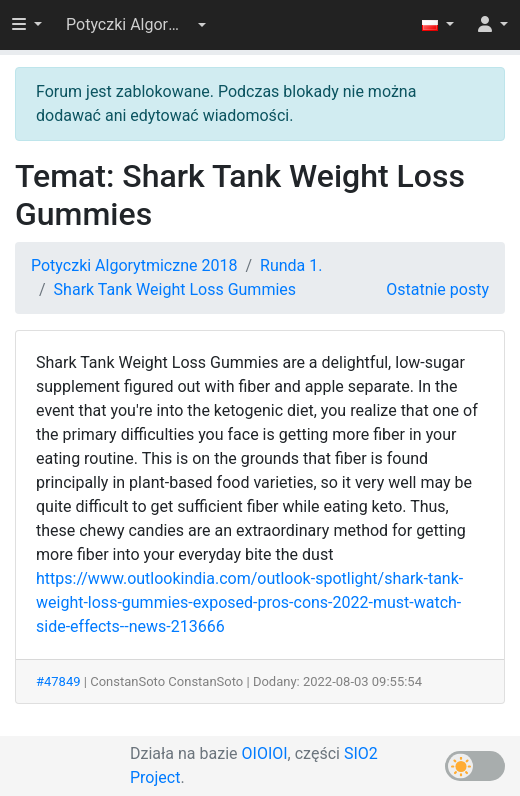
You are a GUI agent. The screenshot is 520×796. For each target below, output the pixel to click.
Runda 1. (291, 265)
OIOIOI (265, 753)
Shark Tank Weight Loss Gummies (175, 289)
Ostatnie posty (437, 289)
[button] (136, 25)
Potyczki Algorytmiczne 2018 (134, 265)
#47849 (58, 681)
